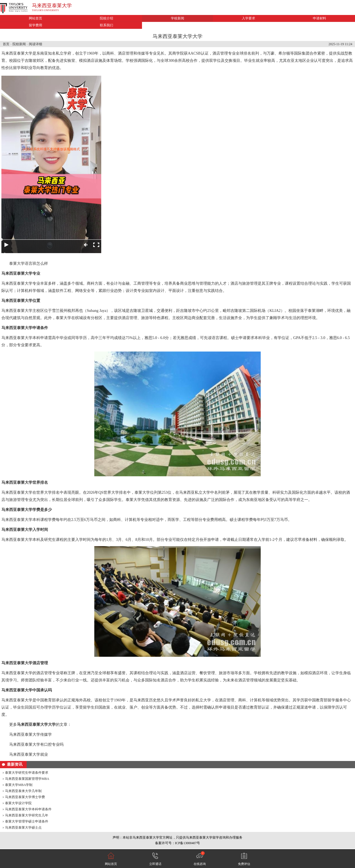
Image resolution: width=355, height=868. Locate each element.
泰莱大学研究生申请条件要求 (27, 773)
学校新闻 (177, 18)
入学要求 (248, 18)
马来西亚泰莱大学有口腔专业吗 (36, 744)
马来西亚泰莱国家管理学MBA (27, 779)
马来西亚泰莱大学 (52, 6)
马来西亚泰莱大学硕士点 (23, 828)
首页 (6, 44)
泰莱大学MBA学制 (19, 785)
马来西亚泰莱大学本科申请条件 (28, 809)
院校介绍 (106, 18)
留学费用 (35, 25)
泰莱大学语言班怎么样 (29, 264)
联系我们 (106, 25)
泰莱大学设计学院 (18, 803)
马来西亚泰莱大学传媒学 (31, 735)
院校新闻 (19, 44)
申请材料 (319, 18)
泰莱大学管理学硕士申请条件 (27, 821)
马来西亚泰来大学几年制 (23, 791)
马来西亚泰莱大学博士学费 (25, 797)
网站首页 (35, 18)
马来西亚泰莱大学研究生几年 (27, 815)
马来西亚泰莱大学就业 (29, 754)
